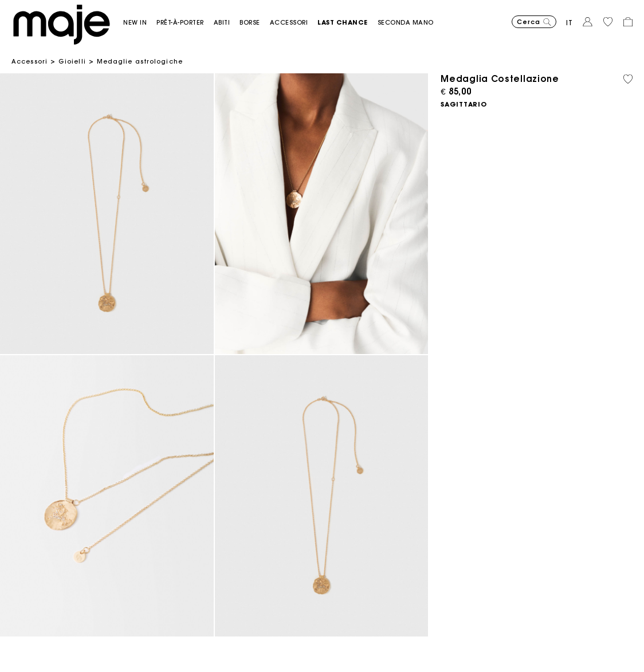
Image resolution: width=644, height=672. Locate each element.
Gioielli (72, 61)
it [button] (570, 23)
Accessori (30, 61)
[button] (140, 23)
